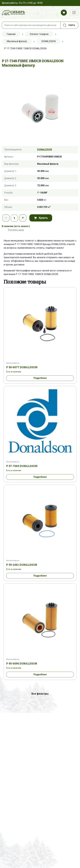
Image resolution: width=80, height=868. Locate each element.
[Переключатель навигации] (74, 13)
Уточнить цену (16, 230)
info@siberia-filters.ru (22, 261)
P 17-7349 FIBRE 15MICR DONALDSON (37, 274)
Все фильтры (40, 694)
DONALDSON (44, 149)
